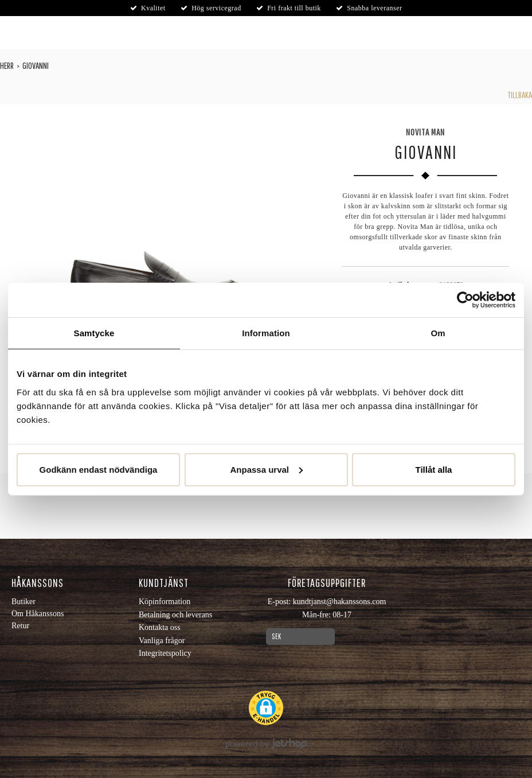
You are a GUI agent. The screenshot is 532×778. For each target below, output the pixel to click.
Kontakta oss (160, 627)
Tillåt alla (434, 469)
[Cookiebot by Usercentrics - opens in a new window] (465, 300)
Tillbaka (520, 95)
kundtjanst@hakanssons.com (340, 602)
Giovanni (36, 65)
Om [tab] (438, 333)
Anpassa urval (266, 469)
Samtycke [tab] (94, 333)
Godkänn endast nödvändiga (99, 469)
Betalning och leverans (175, 615)
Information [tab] (266, 333)
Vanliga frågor (162, 641)
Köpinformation (165, 602)
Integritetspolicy (165, 653)
